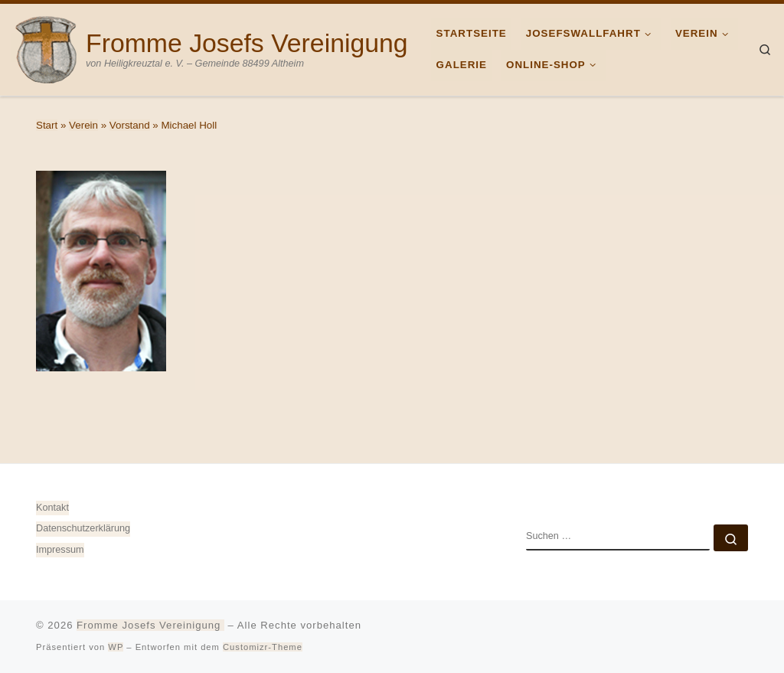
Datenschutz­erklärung (83, 528)
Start (47, 125)
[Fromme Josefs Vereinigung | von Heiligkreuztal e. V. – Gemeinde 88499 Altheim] (46, 47)
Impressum (60, 550)
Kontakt (52, 508)
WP (116, 647)
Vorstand (130, 125)
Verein (83, 125)
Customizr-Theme (263, 647)
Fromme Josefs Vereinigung (150, 625)
